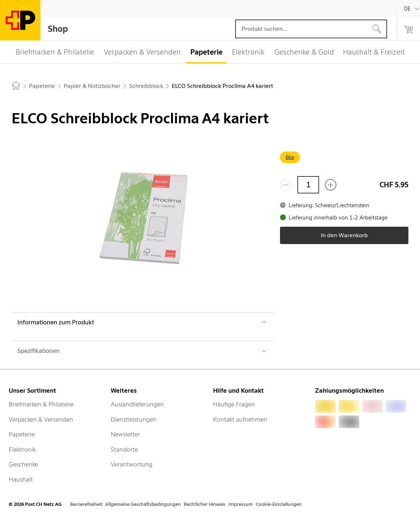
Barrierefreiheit (86, 504)
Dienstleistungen (134, 419)
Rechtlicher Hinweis (205, 504)
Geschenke (23, 464)
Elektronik (22, 449)
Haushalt (21, 479)
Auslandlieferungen (137, 404)
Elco (290, 157)
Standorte (124, 449)
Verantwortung (131, 464)
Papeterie (22, 434)
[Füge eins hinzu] (331, 185)
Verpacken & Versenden (41, 419)
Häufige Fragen (234, 404)
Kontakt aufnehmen (240, 419)
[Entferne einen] (286, 185)
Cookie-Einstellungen (279, 504)
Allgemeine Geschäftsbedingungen (143, 504)
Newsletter (125, 434)
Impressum (241, 504)
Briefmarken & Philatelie (41, 404)
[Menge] (308, 185)
